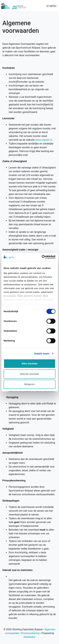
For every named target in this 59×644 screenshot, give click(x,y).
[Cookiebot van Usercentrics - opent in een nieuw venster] (42, 257)
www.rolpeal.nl (44, 140)
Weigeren (29, 384)
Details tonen (42, 354)
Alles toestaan (30, 363)
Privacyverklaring (30, 633)
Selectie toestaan (29, 374)
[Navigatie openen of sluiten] (52, 6)
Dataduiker (29, 637)
